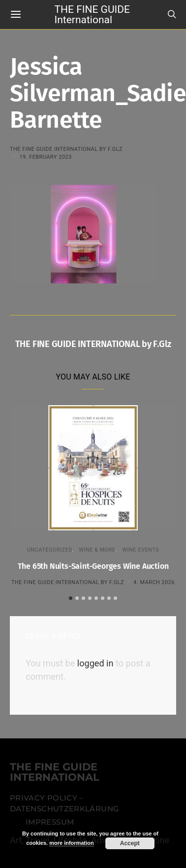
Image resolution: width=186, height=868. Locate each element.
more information (71, 843)
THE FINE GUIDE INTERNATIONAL (55, 772)
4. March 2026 (154, 582)
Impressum (50, 822)
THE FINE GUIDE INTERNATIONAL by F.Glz (66, 149)
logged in (95, 663)
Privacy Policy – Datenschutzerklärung (64, 803)
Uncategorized (50, 550)
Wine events (140, 550)
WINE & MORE (97, 550)
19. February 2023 (45, 157)
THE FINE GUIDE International (92, 14)
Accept (130, 843)
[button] (71, 598)
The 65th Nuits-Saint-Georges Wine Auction (93, 566)
